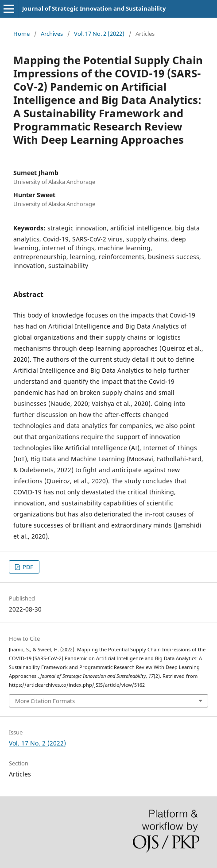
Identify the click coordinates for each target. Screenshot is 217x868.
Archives (52, 34)
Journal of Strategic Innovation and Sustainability (94, 8)
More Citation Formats (45, 701)
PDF (27, 567)
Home (21, 34)
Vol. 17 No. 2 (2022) (99, 34)
